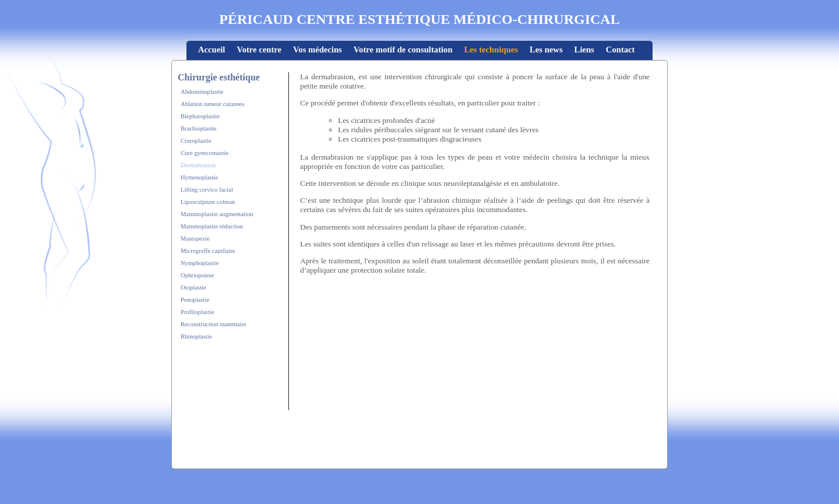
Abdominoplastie (202, 92)
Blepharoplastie (200, 116)
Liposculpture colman (208, 202)
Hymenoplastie (200, 177)
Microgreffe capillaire (208, 251)
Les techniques (491, 50)
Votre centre (259, 50)
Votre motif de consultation (403, 50)
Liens (584, 50)
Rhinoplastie (196, 336)
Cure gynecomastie (205, 153)
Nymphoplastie (200, 263)
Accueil (211, 50)
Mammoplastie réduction (212, 226)
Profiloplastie (197, 312)
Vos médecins (318, 50)
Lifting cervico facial (207, 190)
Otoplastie (193, 288)
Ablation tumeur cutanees (213, 104)
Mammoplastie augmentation (217, 214)
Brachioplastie (199, 128)
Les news (546, 50)
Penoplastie (195, 300)
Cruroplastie (196, 141)
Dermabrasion (198, 165)
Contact (621, 50)
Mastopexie (195, 239)
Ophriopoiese (197, 275)
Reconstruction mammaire (214, 324)
